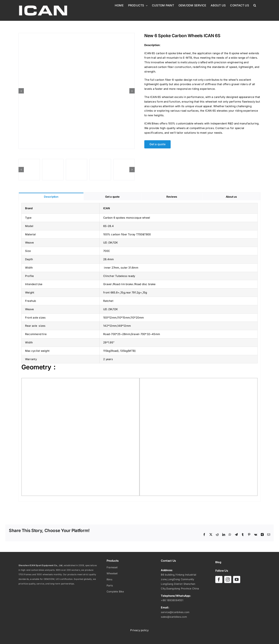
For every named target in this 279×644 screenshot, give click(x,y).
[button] (255, 5)
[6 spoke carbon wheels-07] (124, 170)
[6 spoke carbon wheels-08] (77, 91)
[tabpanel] (139, 351)
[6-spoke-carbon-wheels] (53, 170)
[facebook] (219, 579)
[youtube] (237, 579)
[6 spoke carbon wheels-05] (100, 170)
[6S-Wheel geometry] (29, 170)
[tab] (51, 197)
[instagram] (228, 579)
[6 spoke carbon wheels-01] (77, 170)
